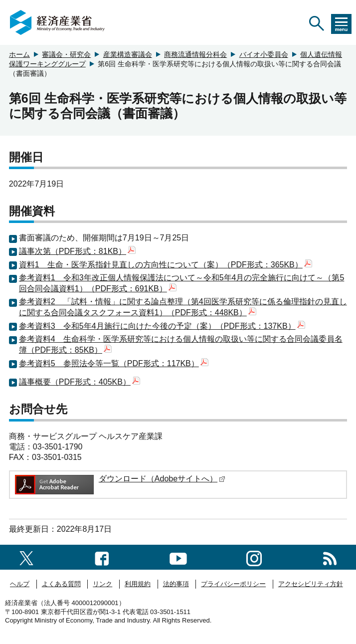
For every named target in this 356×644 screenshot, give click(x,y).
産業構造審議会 (128, 54)
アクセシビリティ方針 (311, 584)
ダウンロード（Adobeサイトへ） (162, 479)
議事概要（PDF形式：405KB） (80, 382)
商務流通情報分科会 (195, 54)
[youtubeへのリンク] (178, 557)
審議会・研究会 (66, 54)
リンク (102, 584)
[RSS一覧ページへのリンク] (330, 557)
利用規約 (138, 584)
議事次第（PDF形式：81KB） (77, 251)
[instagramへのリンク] (254, 557)
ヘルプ (20, 584)
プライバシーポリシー (233, 584)
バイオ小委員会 (264, 54)
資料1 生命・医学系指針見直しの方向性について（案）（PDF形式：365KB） (166, 265)
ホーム (19, 54)
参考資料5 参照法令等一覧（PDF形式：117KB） (114, 363)
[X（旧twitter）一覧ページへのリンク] (26, 557)
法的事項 (176, 584)
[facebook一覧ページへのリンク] (102, 557)
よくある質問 (61, 584)
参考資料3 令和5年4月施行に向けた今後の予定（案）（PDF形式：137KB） (162, 326)
